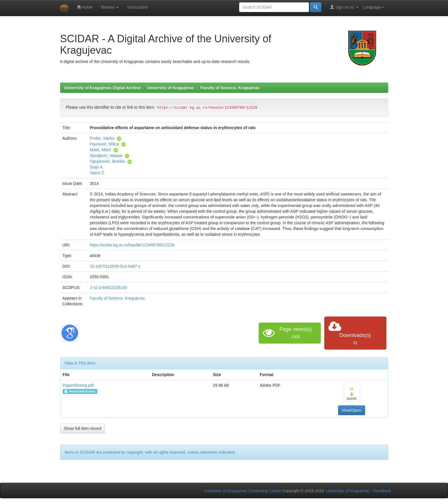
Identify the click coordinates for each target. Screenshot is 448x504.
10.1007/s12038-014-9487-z (115, 266)
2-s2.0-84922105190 (108, 288)
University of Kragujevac (171, 88)
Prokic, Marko (102, 138)
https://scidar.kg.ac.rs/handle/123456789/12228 (132, 245)
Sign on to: (344, 7)
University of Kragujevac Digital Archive (103, 88)
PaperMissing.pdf (78, 385)
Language (373, 7)
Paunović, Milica (104, 144)
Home (85, 7)
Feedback (382, 491)
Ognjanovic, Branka (107, 161)
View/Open (352, 410)
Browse (110, 7)
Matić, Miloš (100, 150)
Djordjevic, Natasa (106, 156)
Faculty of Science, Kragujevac (230, 88)
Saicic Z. (98, 173)
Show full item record (83, 428)
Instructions (138, 7)
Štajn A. (97, 167)
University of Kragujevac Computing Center (243, 491)
